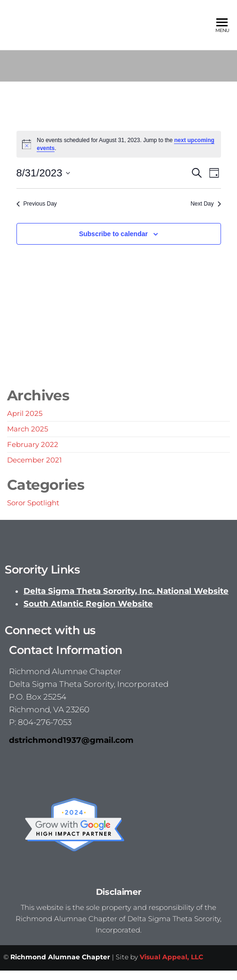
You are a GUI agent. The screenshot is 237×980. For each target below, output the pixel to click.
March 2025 (28, 429)
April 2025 (25, 413)
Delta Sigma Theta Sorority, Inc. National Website (126, 591)
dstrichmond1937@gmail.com (71, 740)
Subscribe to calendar (113, 234)
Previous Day (37, 204)
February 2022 (33, 444)
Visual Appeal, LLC (171, 957)
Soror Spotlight (33, 503)
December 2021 (34, 460)
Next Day (205, 204)
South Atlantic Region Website (88, 604)
